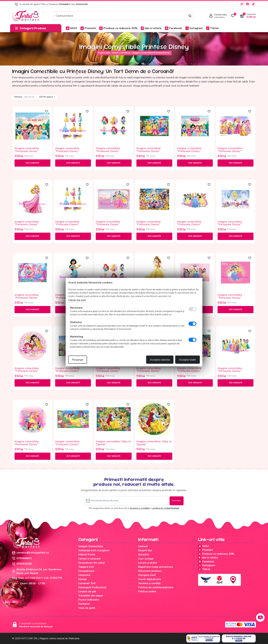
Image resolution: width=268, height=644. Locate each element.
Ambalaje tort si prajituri (94, 550)
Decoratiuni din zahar (92, 563)
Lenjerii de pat (87, 591)
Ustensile (84, 575)
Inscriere (177, 501)
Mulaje (83, 579)
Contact (143, 546)
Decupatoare (86, 571)
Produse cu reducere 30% (118, 28)
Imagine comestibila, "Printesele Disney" (27, 150)
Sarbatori (84, 604)
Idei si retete (151, 28)
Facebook (173, 28)
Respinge (78, 360)
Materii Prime (87, 555)
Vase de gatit (87, 608)
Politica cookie (147, 591)
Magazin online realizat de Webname (60, 638)
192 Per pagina (46, 97)
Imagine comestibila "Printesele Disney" (67, 150)
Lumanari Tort (87, 583)
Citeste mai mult (77, 300)
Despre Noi (145, 550)
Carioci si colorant (89, 559)
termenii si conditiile (140, 508)
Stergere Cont (147, 575)
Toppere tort (86, 567)
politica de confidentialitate (166, 508)
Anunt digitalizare (150, 579)
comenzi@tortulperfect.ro (31, 553)
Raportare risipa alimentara (156, 567)
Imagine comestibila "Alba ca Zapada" (113, 443)
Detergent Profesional (92, 587)
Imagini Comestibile (121, 53)
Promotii (88, 28)
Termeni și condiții (149, 583)
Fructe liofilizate (89, 600)
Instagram (194, 28)
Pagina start (104, 53)
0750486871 (64, 4)
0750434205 (82, 4)
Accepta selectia (160, 360)
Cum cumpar (146, 559)
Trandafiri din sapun (91, 596)
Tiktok (212, 28)
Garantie (144, 555)
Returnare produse (150, 571)
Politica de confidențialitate (156, 587)
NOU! (71, 28)
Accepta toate (187, 360)
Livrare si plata (148, 563)
